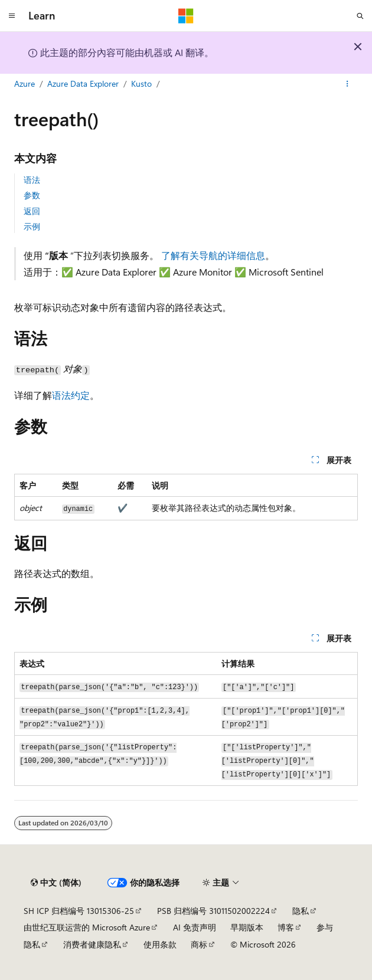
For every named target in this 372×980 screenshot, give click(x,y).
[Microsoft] (186, 16)
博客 (286, 927)
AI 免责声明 (195, 927)
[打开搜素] (360, 16)
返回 (32, 211)
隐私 (301, 911)
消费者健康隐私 (92, 944)
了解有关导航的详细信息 (213, 255)
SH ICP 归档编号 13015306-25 (79, 911)
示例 (32, 226)
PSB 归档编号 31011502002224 (213, 911)
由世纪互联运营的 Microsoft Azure (87, 927)
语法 (32, 180)
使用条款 (160, 944)
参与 (325, 927)
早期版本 (247, 927)
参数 (32, 195)
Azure (25, 83)
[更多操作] (347, 84)
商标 (199, 944)
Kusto (141, 83)
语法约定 (71, 395)
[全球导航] (12, 16)
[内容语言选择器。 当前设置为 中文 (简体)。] (56, 883)
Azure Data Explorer (83, 83)
